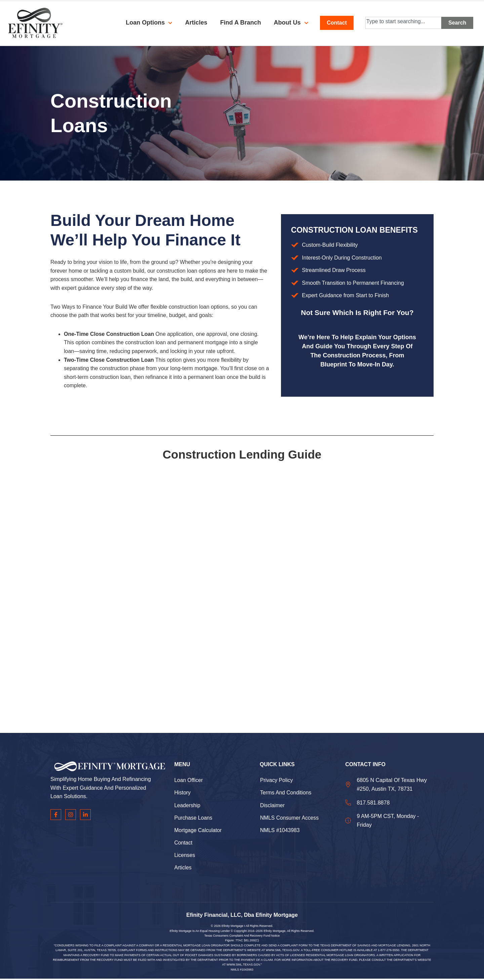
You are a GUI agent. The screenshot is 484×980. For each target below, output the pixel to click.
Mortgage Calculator (198, 831)
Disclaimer (273, 806)
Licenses (185, 856)
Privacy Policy (277, 780)
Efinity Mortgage (232, 927)
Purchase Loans (194, 818)
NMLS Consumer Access (290, 818)
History (183, 793)
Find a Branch (235, 23)
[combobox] (403, 23)
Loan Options (144, 23)
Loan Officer (189, 780)
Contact (183, 843)
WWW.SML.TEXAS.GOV (283, 951)
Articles (191, 23)
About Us (286, 23)
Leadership (187, 806)
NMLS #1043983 (280, 831)
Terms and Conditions (286, 793)
